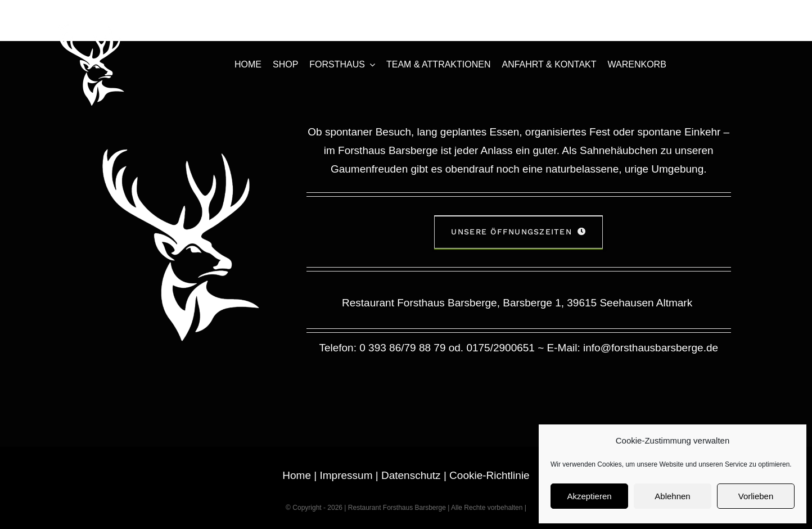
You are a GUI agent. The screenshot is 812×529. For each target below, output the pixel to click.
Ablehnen (672, 496)
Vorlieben (756, 496)
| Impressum (342, 475)
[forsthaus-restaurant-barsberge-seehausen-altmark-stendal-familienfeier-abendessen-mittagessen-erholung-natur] (91, 28)
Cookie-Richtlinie (490, 475)
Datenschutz (411, 475)
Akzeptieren (589, 496)
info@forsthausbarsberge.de (651, 348)
